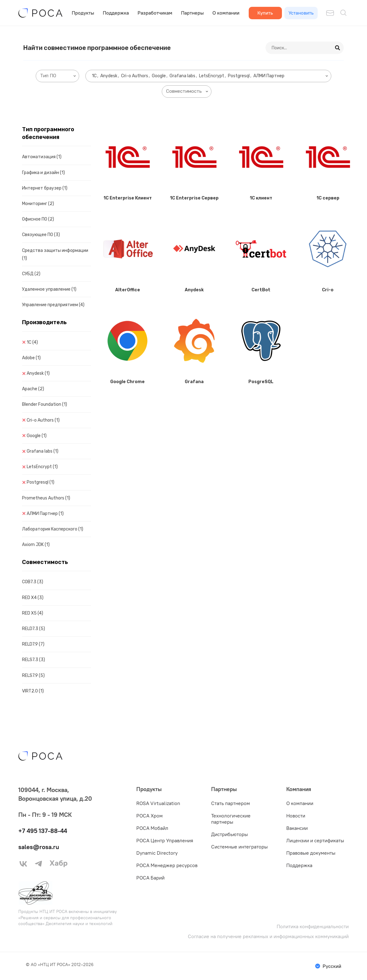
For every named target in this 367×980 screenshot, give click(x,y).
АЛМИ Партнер (45, 514)
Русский (332, 966)
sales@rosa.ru (39, 847)
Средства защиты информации (55, 254)
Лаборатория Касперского (53, 529)
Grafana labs (43, 451)
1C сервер (328, 198)
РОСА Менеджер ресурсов (167, 865)
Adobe (31, 358)
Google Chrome (127, 382)
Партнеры (192, 13)
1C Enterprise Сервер (194, 198)
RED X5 (33, 613)
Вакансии (297, 828)
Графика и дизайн (43, 173)
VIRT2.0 (33, 691)
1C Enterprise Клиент (128, 198)
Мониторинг (38, 204)
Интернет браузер (45, 188)
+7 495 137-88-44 (43, 831)
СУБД (31, 274)
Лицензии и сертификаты (315, 840)
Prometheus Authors (46, 498)
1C (32, 342)
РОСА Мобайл (152, 828)
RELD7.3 (34, 629)
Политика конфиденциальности (313, 926)
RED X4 (33, 598)
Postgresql (41, 482)
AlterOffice (128, 290)
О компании (226, 13)
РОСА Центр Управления (165, 840)
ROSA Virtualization (158, 803)
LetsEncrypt (42, 467)
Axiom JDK (36, 545)
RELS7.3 (34, 660)
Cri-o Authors (43, 420)
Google (37, 436)
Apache (33, 389)
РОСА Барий (150, 878)
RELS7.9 (33, 676)
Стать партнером (231, 803)
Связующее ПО (41, 235)
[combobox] (57, 76)
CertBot (261, 290)
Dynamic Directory (157, 853)
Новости (296, 816)
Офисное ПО (38, 219)
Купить (265, 13)
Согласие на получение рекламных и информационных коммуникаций (268, 936)
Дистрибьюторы (229, 834)
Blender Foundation (45, 404)
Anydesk (38, 373)
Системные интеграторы (239, 847)
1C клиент (261, 198)
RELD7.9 (33, 644)
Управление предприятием (53, 305)
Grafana (194, 382)
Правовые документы (311, 853)
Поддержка (116, 13)
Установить (301, 13)
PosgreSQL (261, 382)
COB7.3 (33, 582)
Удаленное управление (49, 289)
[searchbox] (59, 76)
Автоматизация (42, 157)
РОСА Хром (150, 816)
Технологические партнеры (231, 819)
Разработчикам (155, 13)
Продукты (83, 13)
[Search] (338, 48)
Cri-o (328, 290)
